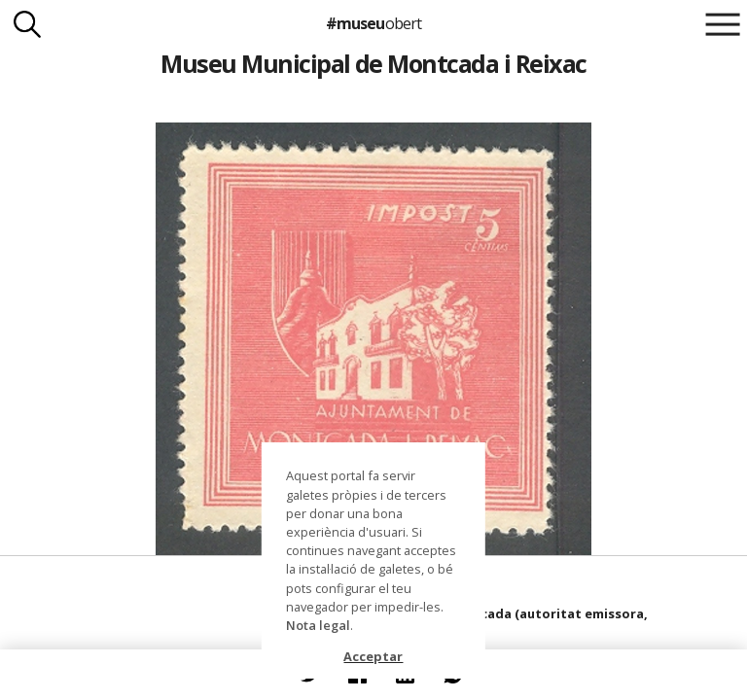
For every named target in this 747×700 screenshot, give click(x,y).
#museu (373, 23)
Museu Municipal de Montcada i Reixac (373, 63)
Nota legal (318, 625)
